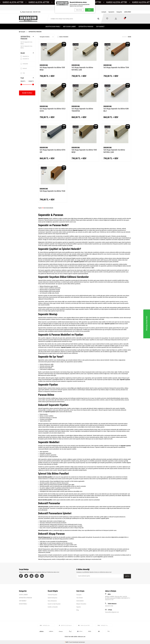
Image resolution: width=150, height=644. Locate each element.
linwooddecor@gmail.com (112, 612)
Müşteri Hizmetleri (81, 604)
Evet (89, 10)
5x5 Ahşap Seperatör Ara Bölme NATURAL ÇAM (82, 69)
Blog (78, 610)
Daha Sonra (79, 10)
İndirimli (24, 68)
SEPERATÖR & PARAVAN (86, 27)
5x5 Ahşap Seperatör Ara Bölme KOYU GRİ (52, 151)
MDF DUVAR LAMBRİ (69, 27)
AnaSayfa (104, 12)
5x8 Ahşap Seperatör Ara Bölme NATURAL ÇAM (114, 151)
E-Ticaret (70, 642)
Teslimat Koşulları (52, 595)
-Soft (66, 642)
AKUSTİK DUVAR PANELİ (53, 27)
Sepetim (79, 607)
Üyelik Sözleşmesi (52, 598)
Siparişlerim (111, 12)
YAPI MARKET (100, 27)
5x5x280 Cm (25, 59)
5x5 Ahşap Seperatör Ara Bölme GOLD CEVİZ (53, 110)
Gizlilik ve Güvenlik (53, 607)
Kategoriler (119, 12)
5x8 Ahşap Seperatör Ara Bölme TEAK (52, 191)
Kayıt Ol (127, 576)
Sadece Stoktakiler (63, 37)
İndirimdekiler (80, 601)
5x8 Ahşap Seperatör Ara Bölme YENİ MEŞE (84, 151)
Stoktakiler (24, 64)
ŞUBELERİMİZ (128, 12)
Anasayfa (22, 32)
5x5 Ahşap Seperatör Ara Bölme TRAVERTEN (82, 110)
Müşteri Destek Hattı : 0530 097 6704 (30, 12)
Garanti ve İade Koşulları (54, 604)
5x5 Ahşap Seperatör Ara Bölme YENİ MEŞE (52, 69)
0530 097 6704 (109, 606)
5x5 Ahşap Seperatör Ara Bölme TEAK (116, 67)
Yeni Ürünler (80, 598)
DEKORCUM (44, 65)
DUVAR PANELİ (23, 604)
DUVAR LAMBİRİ (23, 595)
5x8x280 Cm (25, 56)
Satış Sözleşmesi (52, 601)
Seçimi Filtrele (27, 93)
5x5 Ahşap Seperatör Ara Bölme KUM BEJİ (116, 110)
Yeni (23, 73)
